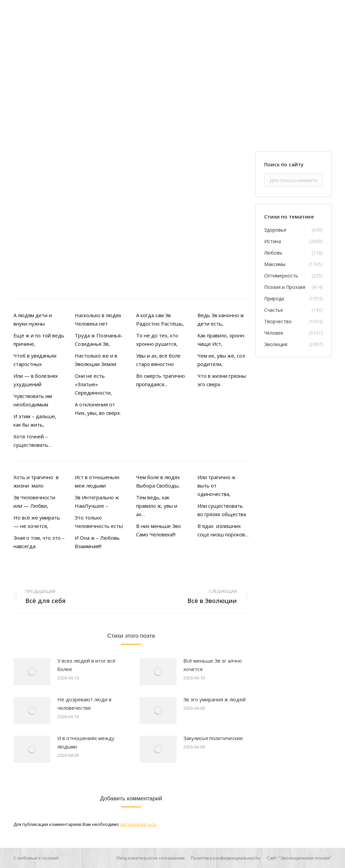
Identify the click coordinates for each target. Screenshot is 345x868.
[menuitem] (151, 858)
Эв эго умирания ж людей (214, 699)
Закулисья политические (213, 738)
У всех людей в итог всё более (86, 665)
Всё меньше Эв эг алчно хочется (213, 665)
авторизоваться (138, 824)
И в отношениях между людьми (86, 742)
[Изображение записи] (32, 672)
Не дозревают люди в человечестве (84, 704)
